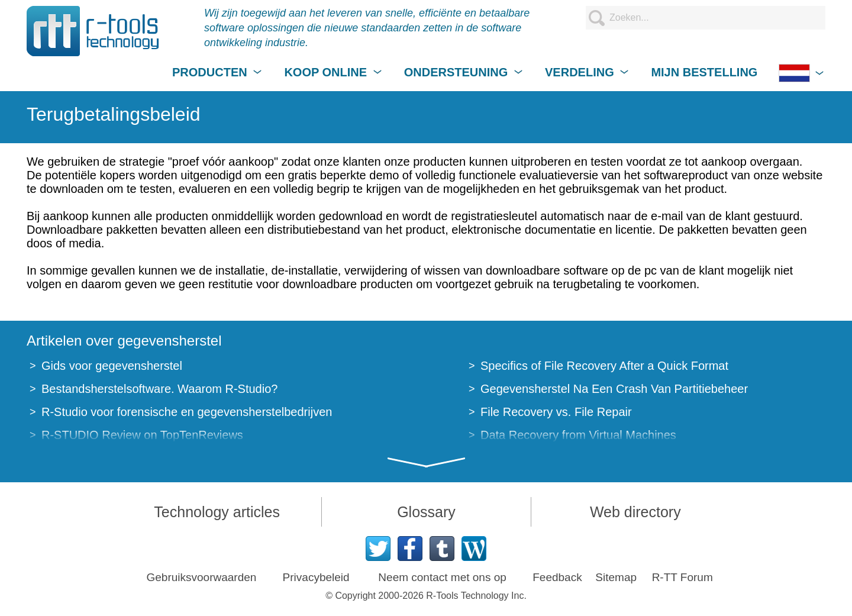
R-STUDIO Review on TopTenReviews (142, 435)
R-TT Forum (682, 577)
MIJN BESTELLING (704, 72)
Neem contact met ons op (442, 577)
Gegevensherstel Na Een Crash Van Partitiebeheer (614, 389)
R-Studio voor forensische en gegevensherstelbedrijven (187, 412)
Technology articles (217, 512)
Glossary (426, 512)
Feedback (557, 577)
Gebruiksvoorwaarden (202, 577)
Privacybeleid (316, 577)
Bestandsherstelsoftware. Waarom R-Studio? (159, 389)
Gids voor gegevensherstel (112, 366)
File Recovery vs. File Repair (556, 412)
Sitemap (616, 577)
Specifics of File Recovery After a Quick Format (604, 366)
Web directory (635, 512)
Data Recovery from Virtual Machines (578, 435)
